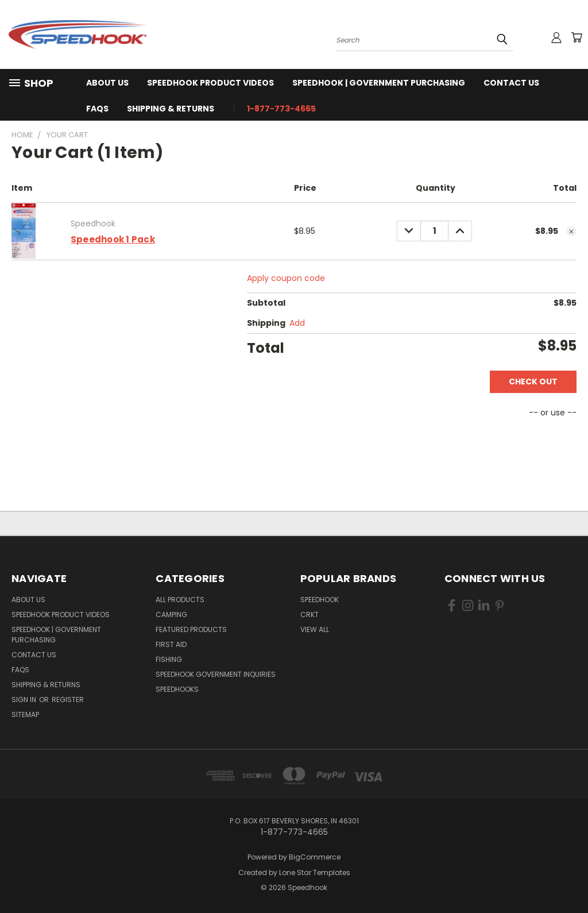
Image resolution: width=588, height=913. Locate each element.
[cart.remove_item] (571, 232)
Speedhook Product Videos (210, 83)
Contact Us (511, 83)
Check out (533, 382)
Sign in (25, 700)
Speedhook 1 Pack (113, 239)
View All (315, 629)
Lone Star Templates (315, 872)
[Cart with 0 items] (577, 37)
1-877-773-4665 (281, 109)
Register (68, 700)
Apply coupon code (286, 278)
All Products (180, 600)
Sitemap (25, 714)
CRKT (310, 615)
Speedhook (320, 600)
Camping (171, 615)
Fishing (169, 659)
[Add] (297, 323)
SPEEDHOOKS (177, 689)
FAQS (97, 109)
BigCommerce (315, 857)
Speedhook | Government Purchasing (379, 83)
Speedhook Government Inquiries (216, 674)
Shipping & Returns (171, 109)
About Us (107, 83)
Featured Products (191, 629)
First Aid (171, 644)
